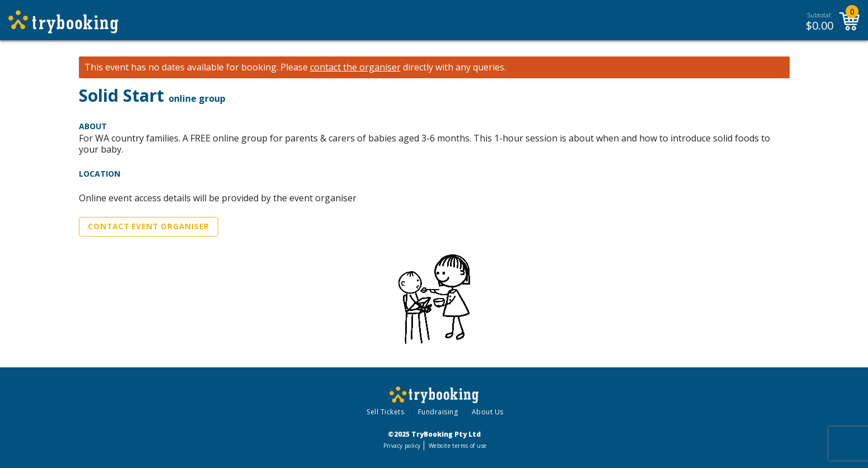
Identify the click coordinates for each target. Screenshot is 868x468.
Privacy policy (402, 446)
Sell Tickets (385, 412)
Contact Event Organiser (149, 226)
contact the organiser (355, 67)
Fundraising (438, 412)
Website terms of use (458, 446)
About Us (488, 412)
